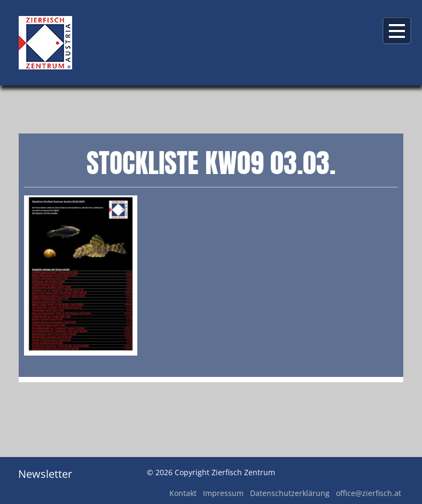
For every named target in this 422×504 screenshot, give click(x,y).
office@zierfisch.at (369, 493)
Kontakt (183, 493)
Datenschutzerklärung (290, 493)
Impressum (223, 493)
